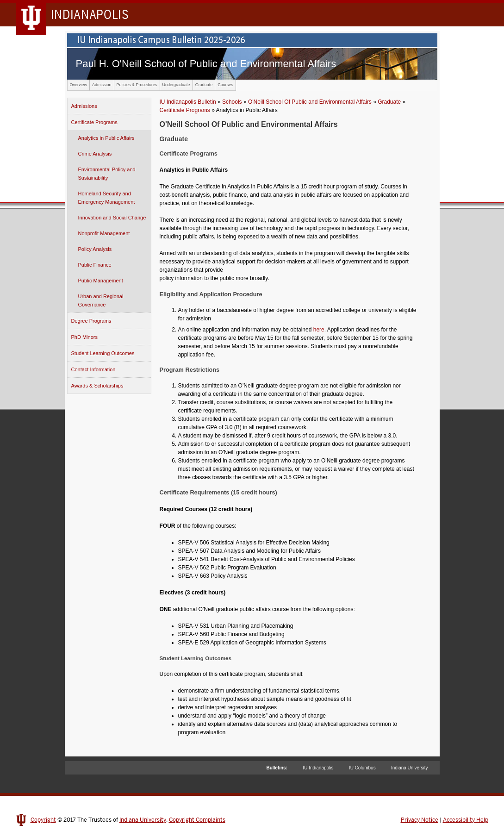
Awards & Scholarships (97, 386)
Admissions (84, 106)
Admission (102, 85)
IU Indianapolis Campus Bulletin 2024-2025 (252, 40)
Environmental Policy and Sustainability (107, 174)
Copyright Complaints (197, 820)
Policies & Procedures (137, 85)
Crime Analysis (95, 154)
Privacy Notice (420, 820)
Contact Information (93, 369)
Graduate (204, 85)
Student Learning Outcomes (103, 353)
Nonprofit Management (104, 233)
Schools (232, 102)
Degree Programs (91, 321)
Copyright (43, 820)
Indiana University (409, 768)
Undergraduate (176, 85)
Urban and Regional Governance (101, 300)
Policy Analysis (95, 249)
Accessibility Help (466, 820)
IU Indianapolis (318, 768)
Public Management (101, 281)
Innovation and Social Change (112, 218)
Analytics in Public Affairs (106, 138)
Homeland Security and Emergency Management (107, 198)
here (319, 330)
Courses (225, 85)
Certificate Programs (94, 122)
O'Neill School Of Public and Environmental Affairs (310, 102)
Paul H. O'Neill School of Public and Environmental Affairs (206, 64)
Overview (79, 85)
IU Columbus (362, 768)
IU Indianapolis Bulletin (188, 102)
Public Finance (95, 265)
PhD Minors (84, 337)
